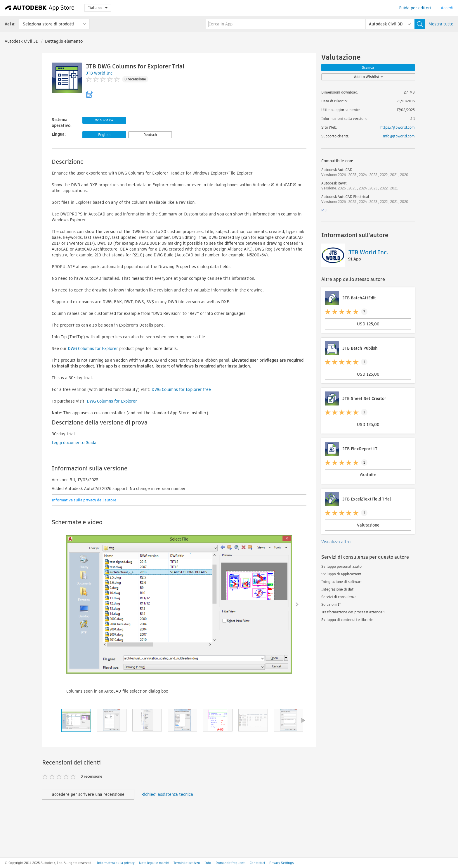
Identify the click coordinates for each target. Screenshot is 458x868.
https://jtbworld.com (398, 127)
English (104, 135)
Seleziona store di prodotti (48, 24)
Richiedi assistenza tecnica (167, 794)
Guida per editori (415, 8)
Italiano (98, 8)
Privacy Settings (282, 863)
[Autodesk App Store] (40, 8)
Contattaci (257, 863)
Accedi (447, 8)
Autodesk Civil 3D (22, 41)
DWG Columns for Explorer (93, 348)
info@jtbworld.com (399, 136)
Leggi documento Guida (74, 443)
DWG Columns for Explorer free (181, 389)
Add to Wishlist (368, 77)
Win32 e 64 (104, 120)
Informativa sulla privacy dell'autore (84, 500)
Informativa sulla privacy (116, 863)
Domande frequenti (230, 863)
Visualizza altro (336, 542)
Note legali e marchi (154, 863)
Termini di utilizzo (187, 863)
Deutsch (150, 135)
